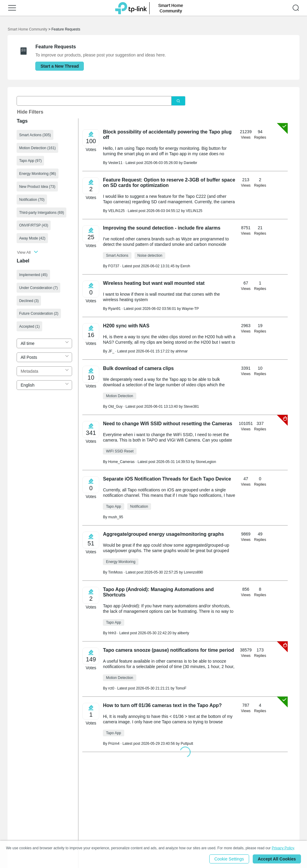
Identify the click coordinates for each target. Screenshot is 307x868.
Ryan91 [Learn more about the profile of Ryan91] (114, 309)
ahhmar (182, 351)
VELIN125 (194, 211)
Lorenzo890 (193, 572)
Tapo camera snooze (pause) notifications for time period (168, 650)
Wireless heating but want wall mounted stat (154, 283)
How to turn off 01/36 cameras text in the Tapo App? (162, 705)
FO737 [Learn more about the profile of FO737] (114, 266)
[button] (12, 8)
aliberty (183, 633)
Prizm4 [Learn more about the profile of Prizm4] (114, 744)
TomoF (181, 688)
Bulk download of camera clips (138, 368)
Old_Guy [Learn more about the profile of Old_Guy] (115, 407)
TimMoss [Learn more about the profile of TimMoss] (116, 572)
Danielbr (190, 163)
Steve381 (191, 407)
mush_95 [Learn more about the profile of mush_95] (116, 517)
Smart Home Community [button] (171, 8)
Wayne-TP (190, 309)
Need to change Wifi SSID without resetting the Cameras (167, 424)
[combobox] (44, 343)
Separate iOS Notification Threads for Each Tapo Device (167, 479)
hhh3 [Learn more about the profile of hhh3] (112, 633)
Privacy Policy (283, 848)
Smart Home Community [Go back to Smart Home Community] (27, 29)
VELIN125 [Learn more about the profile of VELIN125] (117, 211)
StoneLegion (206, 462)
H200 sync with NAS (126, 326)
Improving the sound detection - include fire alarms (161, 228)
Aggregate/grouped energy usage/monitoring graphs (163, 534)
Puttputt (187, 744)
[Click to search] (178, 101)
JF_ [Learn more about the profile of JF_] (111, 351)
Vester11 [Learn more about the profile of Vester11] (115, 163)
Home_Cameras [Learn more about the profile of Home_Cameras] (121, 462)
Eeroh (185, 266)
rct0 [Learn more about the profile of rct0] (111, 688)
